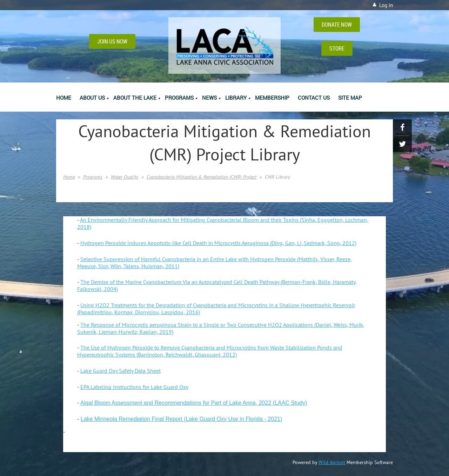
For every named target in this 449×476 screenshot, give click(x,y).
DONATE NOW (337, 25)
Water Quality (125, 177)
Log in (386, 5)
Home (69, 177)
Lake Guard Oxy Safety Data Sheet (120, 371)
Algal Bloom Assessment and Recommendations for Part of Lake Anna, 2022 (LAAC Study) (194, 403)
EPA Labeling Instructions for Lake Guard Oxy (134, 387)
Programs (93, 177)
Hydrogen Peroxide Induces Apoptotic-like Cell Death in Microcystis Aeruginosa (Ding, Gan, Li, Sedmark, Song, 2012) (218, 243)
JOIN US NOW (112, 41)
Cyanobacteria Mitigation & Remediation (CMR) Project (202, 177)
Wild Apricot (332, 462)
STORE (337, 48)
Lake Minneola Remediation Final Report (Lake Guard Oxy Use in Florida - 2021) (182, 419)
